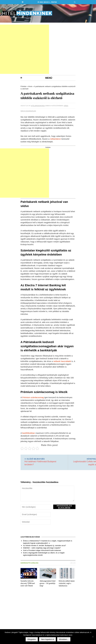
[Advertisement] (45, 49)
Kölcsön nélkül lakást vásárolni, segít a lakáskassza (67, 583)
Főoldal (23, 86)
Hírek (30, 86)
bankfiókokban (29, 433)
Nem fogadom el (47, 639)
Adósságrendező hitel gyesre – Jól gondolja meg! (48, 583)
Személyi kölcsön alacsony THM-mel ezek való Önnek (28, 583)
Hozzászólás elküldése (64, 507)
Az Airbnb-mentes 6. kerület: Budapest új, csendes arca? (45, 545)
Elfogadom (32, 639)
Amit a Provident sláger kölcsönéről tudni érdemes (42, 550)
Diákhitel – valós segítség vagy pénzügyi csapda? (42, 548)
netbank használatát (62, 361)
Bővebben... (64, 639)
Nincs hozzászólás (28, 111)
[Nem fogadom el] (93, 637)
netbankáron (55, 139)
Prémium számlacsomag (33, 397)
